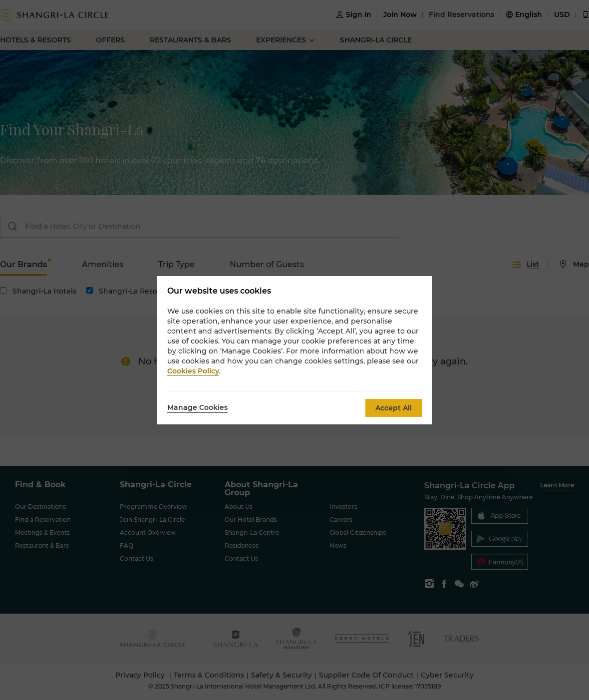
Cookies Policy (193, 371)
